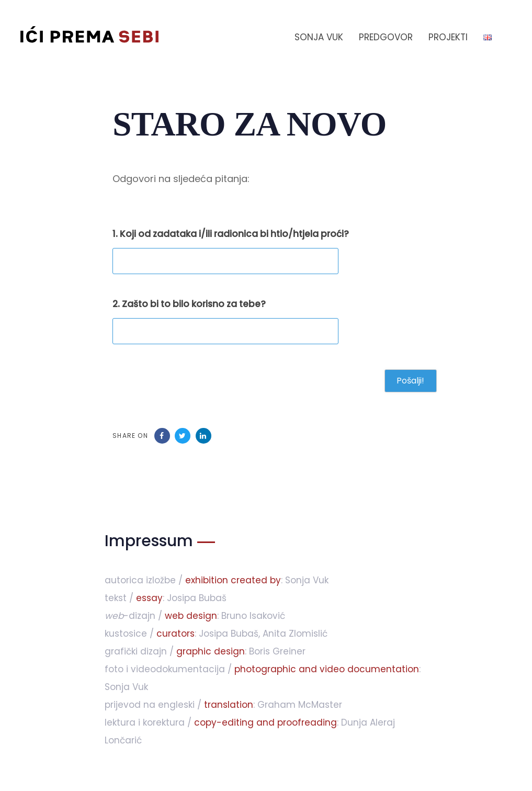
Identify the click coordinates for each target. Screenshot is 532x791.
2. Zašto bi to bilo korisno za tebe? (189, 304)
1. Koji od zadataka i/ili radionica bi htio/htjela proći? (231, 234)
